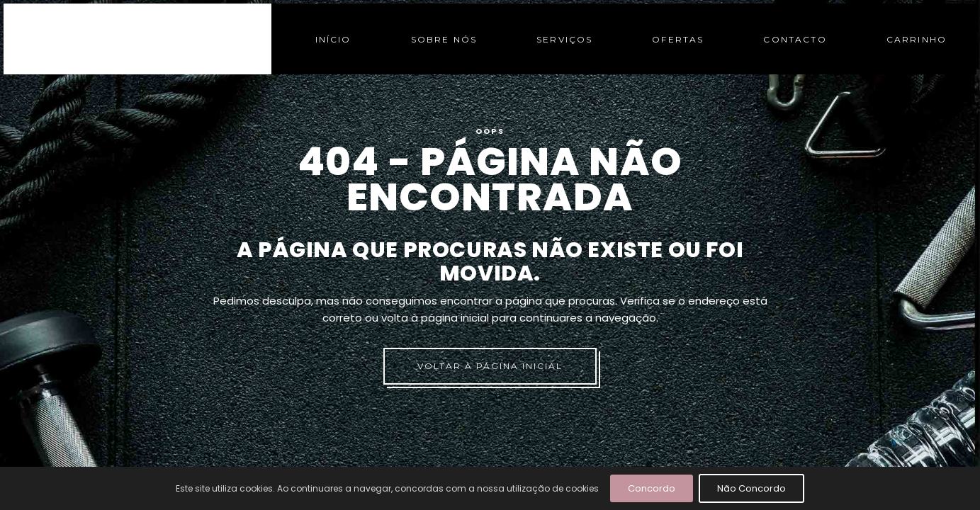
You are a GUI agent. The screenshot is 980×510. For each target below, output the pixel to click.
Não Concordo (751, 488)
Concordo (652, 488)
